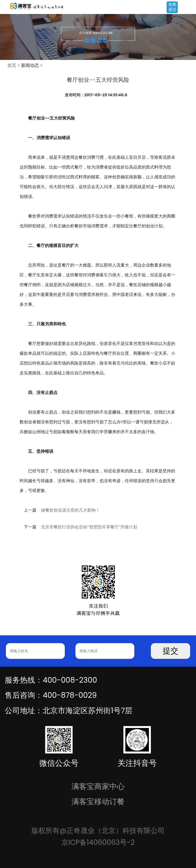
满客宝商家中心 (98, 786)
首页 (12, 65)
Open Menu (189, 8)
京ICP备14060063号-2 (98, 842)
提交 (170, 651)
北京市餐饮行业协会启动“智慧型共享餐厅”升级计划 (89, 527)
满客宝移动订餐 (98, 802)
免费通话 (172, 7)
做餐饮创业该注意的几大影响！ (70, 510)
